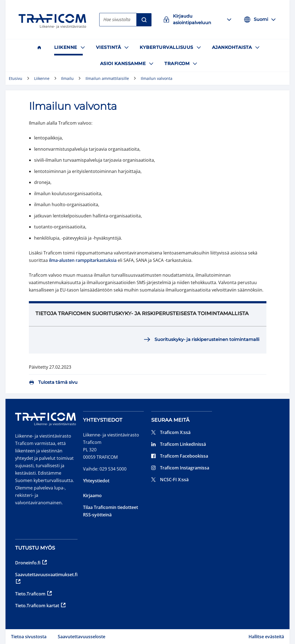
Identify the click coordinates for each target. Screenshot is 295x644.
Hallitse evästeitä (266, 637)
